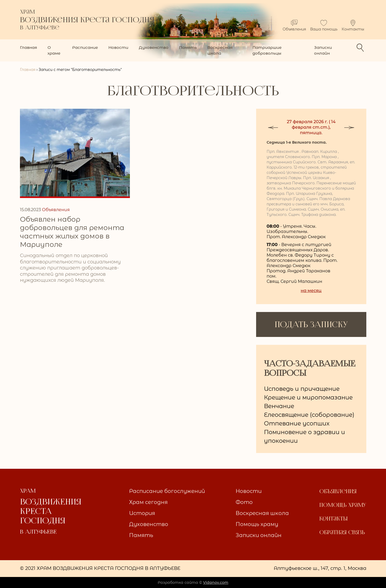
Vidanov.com (216, 582)
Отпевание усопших (297, 423)
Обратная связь (342, 532)
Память (188, 47)
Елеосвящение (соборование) (309, 415)
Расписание (85, 47)
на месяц (311, 291)
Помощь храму (257, 524)
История (142, 513)
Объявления (294, 26)
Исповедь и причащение (302, 389)
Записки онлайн (323, 50)
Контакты (353, 26)
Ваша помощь (324, 26)
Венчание (279, 406)
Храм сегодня (148, 502)
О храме (54, 50)
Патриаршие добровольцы (267, 50)
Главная (28, 47)
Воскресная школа (220, 50)
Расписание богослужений (167, 491)
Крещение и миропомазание (308, 397)
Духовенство (154, 47)
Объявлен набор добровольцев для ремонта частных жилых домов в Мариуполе (72, 232)
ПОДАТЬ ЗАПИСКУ (311, 324)
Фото (244, 502)
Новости (118, 47)
